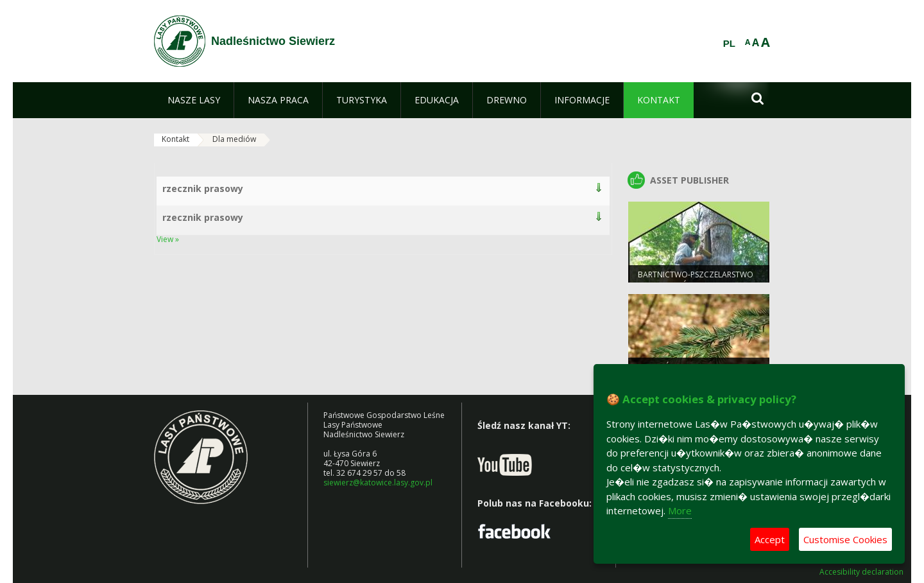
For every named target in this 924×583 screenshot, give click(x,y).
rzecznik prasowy (203, 188)
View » (168, 239)
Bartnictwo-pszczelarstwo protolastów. (696, 280)
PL (729, 44)
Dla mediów (234, 139)
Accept (770, 539)
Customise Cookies (845, 539)
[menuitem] (194, 100)
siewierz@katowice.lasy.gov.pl (378, 483)
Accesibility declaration (861, 572)
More (680, 510)
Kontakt (175, 139)
